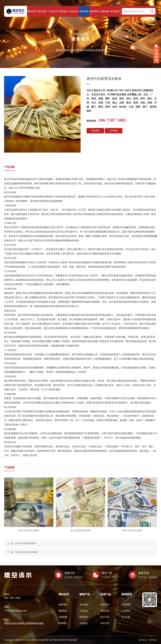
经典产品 (106, 594)
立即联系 (114, 131)
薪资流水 (63, 11)
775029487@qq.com (16, 611)
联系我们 (115, 11)
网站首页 (32, 11)
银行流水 (42, 11)
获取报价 (95, 131)
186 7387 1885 (12, 598)
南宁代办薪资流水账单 (25, 543)
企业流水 (74, 11)
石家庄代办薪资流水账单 (26, 552)
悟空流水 (153, 640)
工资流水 (53, 11)
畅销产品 (85, 594)
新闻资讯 (94, 11)
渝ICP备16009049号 (59, 640)
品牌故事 (105, 11)
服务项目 (84, 11)
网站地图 (73, 640)
